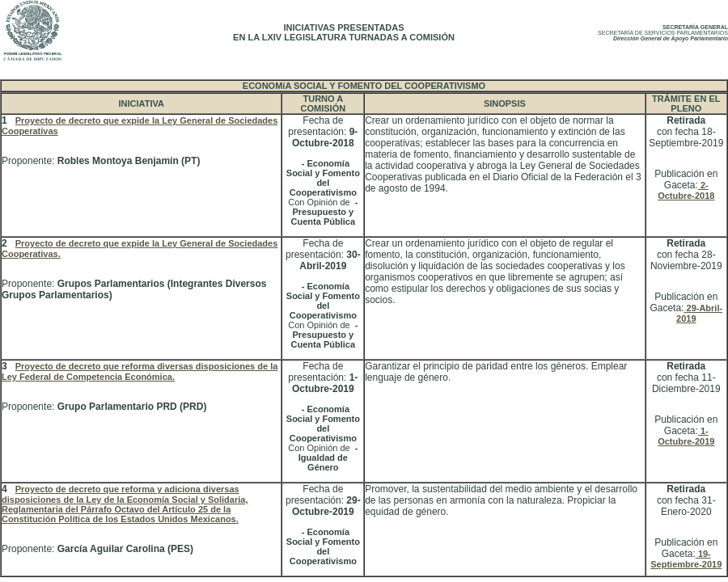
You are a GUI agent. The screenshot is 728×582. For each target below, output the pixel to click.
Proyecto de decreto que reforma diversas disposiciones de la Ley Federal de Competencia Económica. (140, 371)
